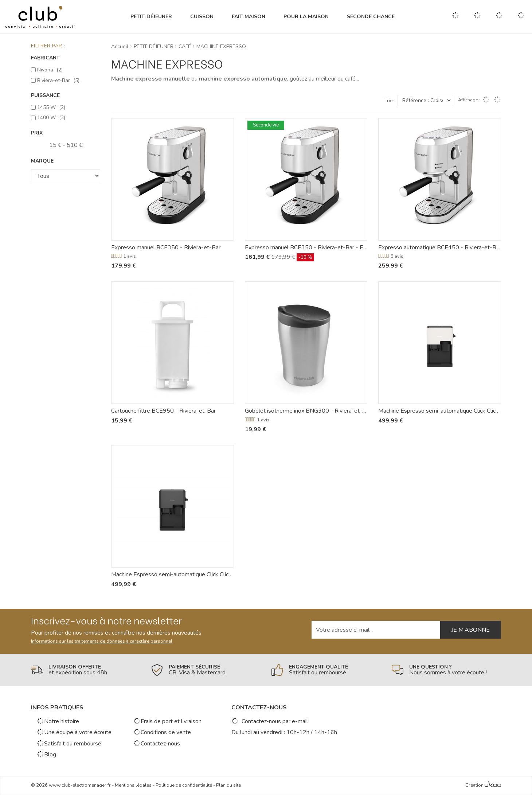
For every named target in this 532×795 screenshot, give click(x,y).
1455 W (51, 107)
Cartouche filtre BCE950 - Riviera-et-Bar (163, 411)
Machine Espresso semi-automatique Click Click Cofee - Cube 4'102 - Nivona (440, 411)
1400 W (51, 118)
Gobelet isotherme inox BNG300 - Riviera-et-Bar (306, 411)
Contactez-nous (157, 744)
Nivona (50, 70)
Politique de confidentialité (184, 785)
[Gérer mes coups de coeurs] (477, 17)
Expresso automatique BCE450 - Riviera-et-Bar (440, 248)
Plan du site (228, 785)
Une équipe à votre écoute (74, 732)
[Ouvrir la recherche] (455, 17)
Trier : (391, 101)
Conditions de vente (162, 732)
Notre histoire (58, 721)
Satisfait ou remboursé (69, 744)
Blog (46, 755)
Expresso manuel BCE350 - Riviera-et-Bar (166, 248)
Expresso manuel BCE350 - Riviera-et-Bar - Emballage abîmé (306, 248)
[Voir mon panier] (521, 17)
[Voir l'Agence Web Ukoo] (493, 786)
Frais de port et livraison (167, 721)
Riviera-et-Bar (58, 80)
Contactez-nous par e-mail (270, 721)
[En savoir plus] (86, 670)
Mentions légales (133, 785)
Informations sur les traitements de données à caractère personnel (102, 641)
